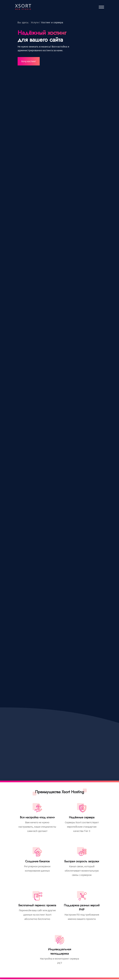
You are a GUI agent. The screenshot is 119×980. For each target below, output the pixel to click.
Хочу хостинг (29, 61)
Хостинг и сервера (52, 22)
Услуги (35, 22)
